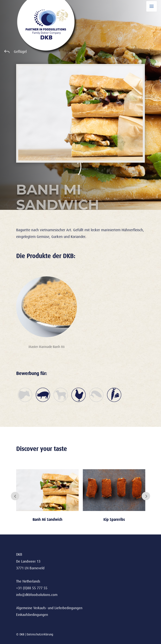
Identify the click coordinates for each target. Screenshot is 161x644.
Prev (15, 496)
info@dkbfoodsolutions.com (37, 595)
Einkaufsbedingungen (32, 615)
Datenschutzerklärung (40, 634)
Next (146, 496)
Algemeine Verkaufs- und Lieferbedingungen (49, 608)
